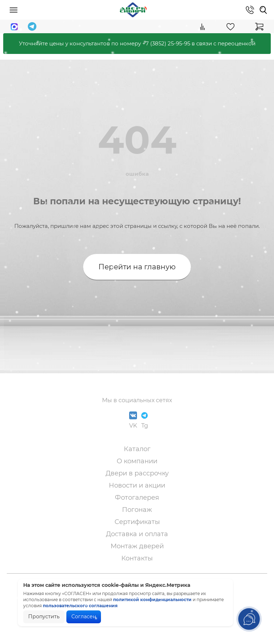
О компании (137, 461)
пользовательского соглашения (80, 606)
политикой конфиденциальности (152, 600)
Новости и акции (137, 485)
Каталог (137, 449)
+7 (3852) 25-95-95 (166, 43)
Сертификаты (137, 522)
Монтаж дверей (137, 546)
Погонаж (137, 510)
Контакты (137, 558)
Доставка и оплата (137, 534)
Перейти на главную (137, 267)
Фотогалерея (137, 498)
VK (133, 420)
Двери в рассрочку (137, 473)
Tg (144, 420)
